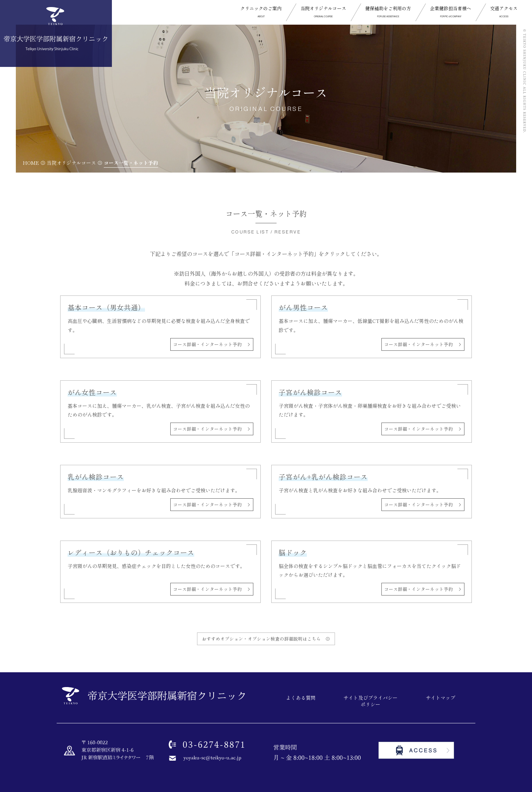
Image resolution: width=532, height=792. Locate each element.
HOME (31, 163)
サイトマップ (441, 698)
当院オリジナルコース (71, 163)
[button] (261, 12)
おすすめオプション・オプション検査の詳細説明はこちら (264, 639)
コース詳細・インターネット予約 (210, 344)
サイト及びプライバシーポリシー (370, 701)
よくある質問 (301, 698)
